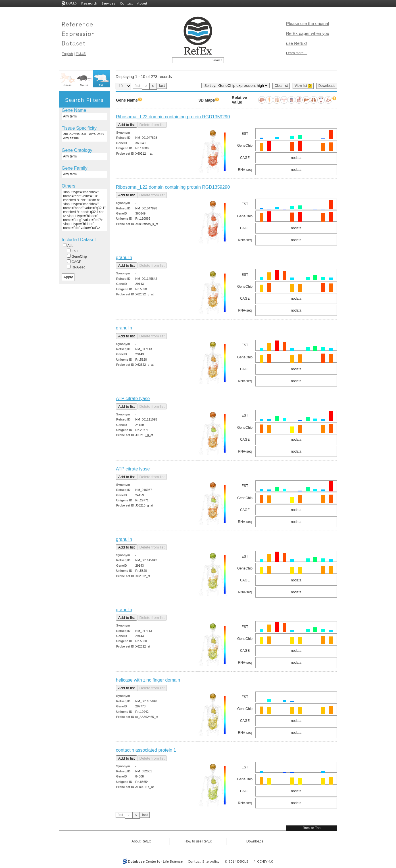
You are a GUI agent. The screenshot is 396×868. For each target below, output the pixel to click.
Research (89, 3)
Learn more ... (297, 53)
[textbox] (192, 60)
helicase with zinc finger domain (148, 680)
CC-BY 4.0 (265, 861)
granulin (124, 258)
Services (109, 3)
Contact (126, 3)
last (162, 86)
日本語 (81, 54)
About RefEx (141, 841)
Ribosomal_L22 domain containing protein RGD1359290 (173, 117)
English (67, 54)
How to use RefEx (198, 841)
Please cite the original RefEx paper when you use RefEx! (308, 33)
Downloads (327, 86)
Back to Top (312, 828)
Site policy (211, 861)
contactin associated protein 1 (146, 750)
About (142, 3)
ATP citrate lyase (133, 399)
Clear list (281, 86)
